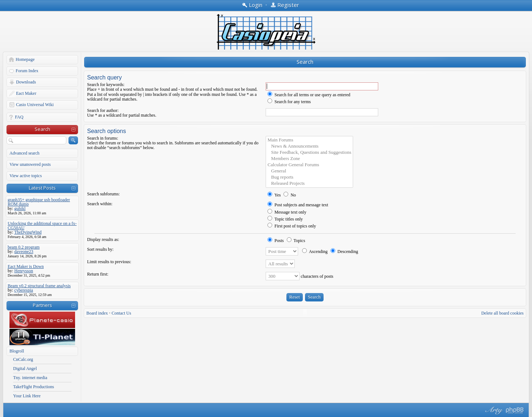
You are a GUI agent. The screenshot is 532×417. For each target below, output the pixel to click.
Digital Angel (25, 369)
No (290, 195)
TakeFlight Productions (34, 387)
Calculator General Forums (309, 165)
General (309, 171)
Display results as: (103, 239)
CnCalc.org (23, 359)
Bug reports (309, 177)
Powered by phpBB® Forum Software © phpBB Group (515, 410)
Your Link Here (27, 396)
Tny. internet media (30, 378)
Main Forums (309, 140)
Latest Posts (42, 188)
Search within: (100, 204)
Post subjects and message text (298, 205)
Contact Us (121, 313)
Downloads (26, 82)
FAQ (19, 117)
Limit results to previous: (109, 262)
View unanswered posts (30, 164)
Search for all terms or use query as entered (309, 95)
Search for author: (103, 110)
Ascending (315, 252)
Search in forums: (103, 138)
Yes (274, 195)
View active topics (26, 176)
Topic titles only (285, 219)
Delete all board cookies (502, 313)
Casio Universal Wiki (35, 105)
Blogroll (17, 351)
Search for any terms (289, 102)
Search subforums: (103, 194)
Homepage (25, 59)
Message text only (287, 212)
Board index (97, 313)
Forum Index (27, 71)
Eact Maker (26, 93)
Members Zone (309, 159)
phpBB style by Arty (493, 410)
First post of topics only (292, 226)
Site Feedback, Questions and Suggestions (309, 153)
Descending (344, 252)
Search (42, 129)
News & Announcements (309, 146)
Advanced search (24, 153)
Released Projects (309, 184)
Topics (296, 241)
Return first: (98, 274)
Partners (42, 305)
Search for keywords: (106, 85)
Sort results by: (100, 249)
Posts (275, 241)
